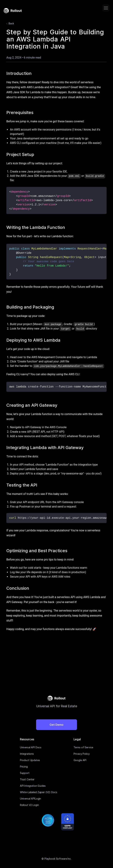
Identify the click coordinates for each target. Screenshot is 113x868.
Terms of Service (83, 747)
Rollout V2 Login (29, 805)
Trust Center (27, 779)
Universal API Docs (31, 747)
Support (25, 773)
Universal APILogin (30, 799)
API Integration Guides (33, 786)
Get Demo (56, 725)
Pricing (24, 767)
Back (10, 24)
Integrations (27, 754)
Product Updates (30, 760)
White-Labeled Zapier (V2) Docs (39, 792)
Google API (80, 760)
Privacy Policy (82, 754)
